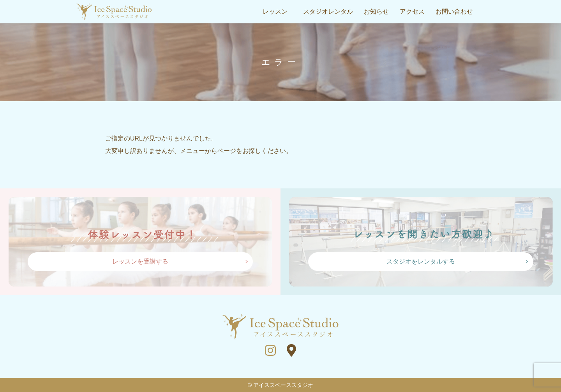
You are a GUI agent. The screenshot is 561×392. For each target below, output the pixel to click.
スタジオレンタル (328, 11)
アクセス (412, 11)
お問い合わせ (454, 11)
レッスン (275, 11)
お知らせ (376, 11)
